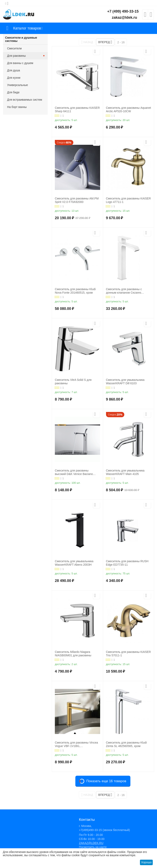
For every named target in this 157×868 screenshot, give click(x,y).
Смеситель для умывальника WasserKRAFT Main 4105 (125, 472)
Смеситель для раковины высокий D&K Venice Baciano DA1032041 (74, 472)
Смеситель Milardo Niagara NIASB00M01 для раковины (73, 654)
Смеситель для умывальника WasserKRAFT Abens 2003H (74, 563)
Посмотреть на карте (93, 847)
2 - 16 (121, 42)
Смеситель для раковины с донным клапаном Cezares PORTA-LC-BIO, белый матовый (127, 291)
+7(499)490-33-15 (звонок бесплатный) (104, 830)
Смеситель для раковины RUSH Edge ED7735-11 (127, 563)
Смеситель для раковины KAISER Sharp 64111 (77, 109)
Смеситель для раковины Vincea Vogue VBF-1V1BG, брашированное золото (76, 744)
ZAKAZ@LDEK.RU (91, 843)
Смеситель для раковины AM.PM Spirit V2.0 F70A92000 (77, 200)
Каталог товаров (27, 28)
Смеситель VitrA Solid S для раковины (73, 382)
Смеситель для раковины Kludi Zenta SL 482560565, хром (126, 744)
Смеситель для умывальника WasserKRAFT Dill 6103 (125, 382)
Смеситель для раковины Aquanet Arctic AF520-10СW (129, 109)
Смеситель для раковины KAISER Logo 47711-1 (128, 200)
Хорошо (146, 862)
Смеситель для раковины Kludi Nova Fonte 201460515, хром (75, 291)
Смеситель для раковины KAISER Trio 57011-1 (128, 654)
